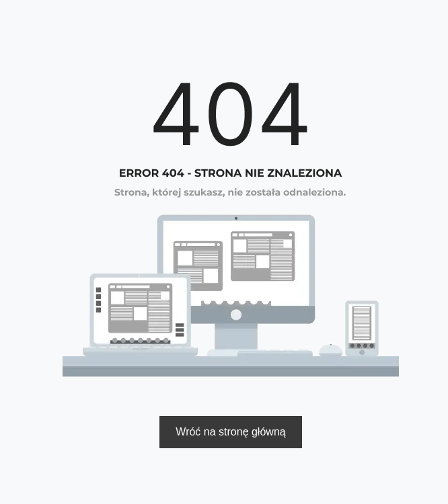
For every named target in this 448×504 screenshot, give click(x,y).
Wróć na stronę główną (230, 432)
